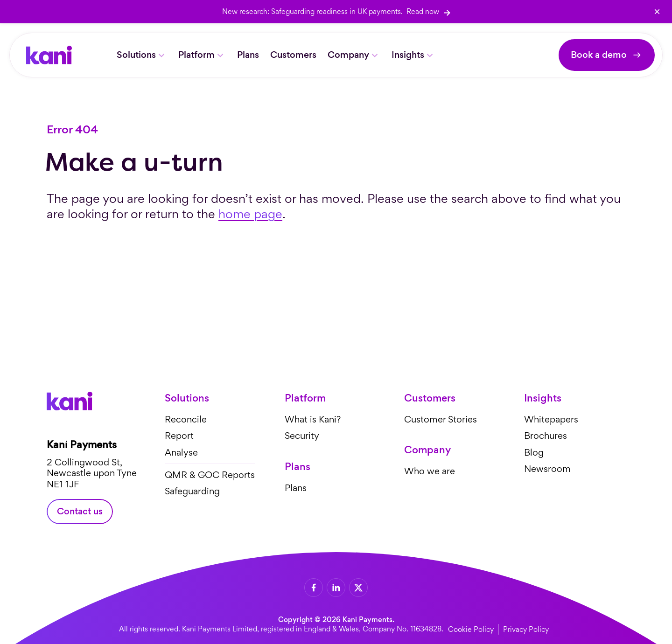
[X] (358, 588)
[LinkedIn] (336, 588)
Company (348, 55)
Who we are (430, 471)
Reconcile (186, 419)
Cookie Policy (471, 629)
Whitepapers (551, 419)
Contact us (80, 511)
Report (179, 436)
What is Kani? (313, 419)
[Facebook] (314, 588)
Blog (534, 453)
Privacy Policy (526, 629)
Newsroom (547, 469)
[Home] (49, 55)
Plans (248, 55)
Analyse (181, 453)
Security (302, 436)
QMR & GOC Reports (210, 474)
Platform (196, 55)
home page (250, 214)
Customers (293, 55)
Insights (408, 55)
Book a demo (599, 55)
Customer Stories (441, 419)
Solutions (136, 55)
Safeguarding (192, 491)
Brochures (546, 436)
